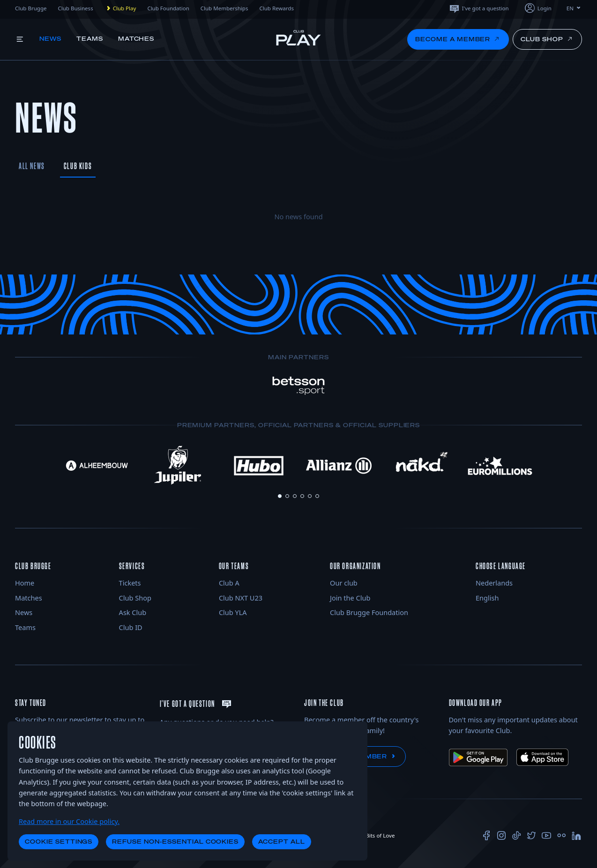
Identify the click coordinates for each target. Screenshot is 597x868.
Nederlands (494, 583)
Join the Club (350, 598)
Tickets (130, 583)
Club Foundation (168, 8)
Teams (90, 39)
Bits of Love (376, 835)
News (50, 39)
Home (25, 583)
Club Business (75, 8)
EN (574, 8)
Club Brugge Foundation (369, 612)
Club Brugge (31, 8)
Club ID (131, 627)
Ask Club (133, 612)
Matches (136, 39)
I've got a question (479, 8)
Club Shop (135, 598)
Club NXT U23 (241, 598)
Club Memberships (224, 8)
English (487, 598)
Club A (229, 583)
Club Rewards (276, 8)
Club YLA (233, 612)
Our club (344, 583)
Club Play (120, 8)
